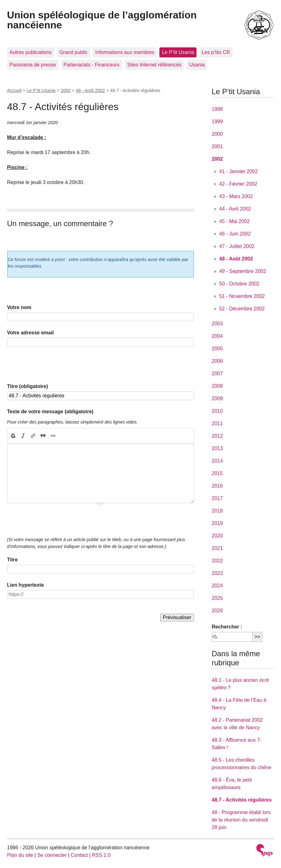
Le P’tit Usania (178, 52)
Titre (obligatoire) (28, 386)
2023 (217, 573)
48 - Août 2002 (90, 90)
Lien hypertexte (26, 585)
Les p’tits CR (216, 52)
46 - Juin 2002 (235, 234)
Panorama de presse (33, 65)
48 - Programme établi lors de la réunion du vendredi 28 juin (241, 820)
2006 (217, 361)
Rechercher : (227, 627)
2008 (217, 386)
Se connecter (52, 855)
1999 (217, 121)
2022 (217, 561)
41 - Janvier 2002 (239, 171)
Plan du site (20, 855)
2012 (217, 436)
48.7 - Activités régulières (242, 800)
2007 (217, 373)
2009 (217, 398)
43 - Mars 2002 (236, 196)
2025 (217, 598)
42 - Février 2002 (238, 184)
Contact (79, 855)
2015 (217, 473)
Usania (197, 65)
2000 (217, 134)
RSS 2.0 (101, 855)
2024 (217, 586)
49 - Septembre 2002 (243, 271)
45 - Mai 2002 (235, 221)
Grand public (73, 52)
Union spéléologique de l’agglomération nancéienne (102, 20)
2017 (217, 498)
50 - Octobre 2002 (239, 284)
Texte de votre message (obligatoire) (50, 412)
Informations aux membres (125, 52)
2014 (217, 461)
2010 (217, 411)
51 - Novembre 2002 (242, 296)
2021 (217, 548)
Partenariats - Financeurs (92, 65)
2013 (217, 448)
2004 (217, 336)
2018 (217, 511)
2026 (217, 611)
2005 (217, 349)
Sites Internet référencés (154, 65)
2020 (217, 536)
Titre (12, 560)
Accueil (14, 90)
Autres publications (31, 52)
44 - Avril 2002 (235, 209)
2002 (66, 90)
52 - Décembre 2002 (242, 309)
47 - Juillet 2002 (237, 246)
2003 (217, 324)
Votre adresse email (31, 333)
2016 (217, 486)
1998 (217, 109)
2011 (217, 423)
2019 (217, 523)
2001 (217, 146)
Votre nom (19, 307)
